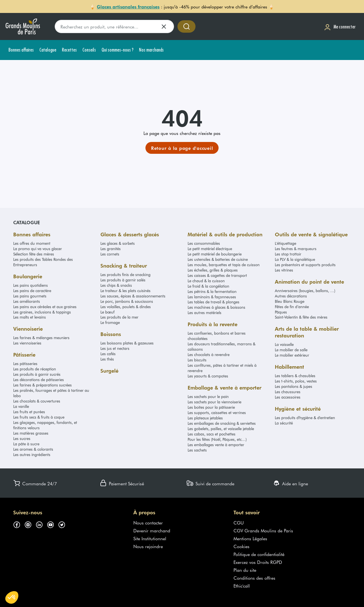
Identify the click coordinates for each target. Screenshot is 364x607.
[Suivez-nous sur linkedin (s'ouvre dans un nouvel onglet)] (41, 524)
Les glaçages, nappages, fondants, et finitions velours (45, 425)
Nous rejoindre (148, 546)
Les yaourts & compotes (208, 376)
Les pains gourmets (30, 296)
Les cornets (110, 254)
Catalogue (27, 222)
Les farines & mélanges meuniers (41, 338)
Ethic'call (242, 586)
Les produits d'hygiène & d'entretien (305, 418)
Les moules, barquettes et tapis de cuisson (224, 265)
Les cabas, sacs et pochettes (212, 434)
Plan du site (245, 570)
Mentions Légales (250, 538)
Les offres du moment (32, 243)
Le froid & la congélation (208, 286)
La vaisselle (284, 344)
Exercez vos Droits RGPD (258, 562)
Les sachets (197, 450)
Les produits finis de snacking (125, 274)
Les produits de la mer (119, 317)
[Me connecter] (340, 27)
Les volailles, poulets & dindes (126, 307)
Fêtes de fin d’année (292, 307)
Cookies (241, 546)
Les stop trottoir (288, 254)
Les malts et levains (30, 317)
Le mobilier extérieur (292, 355)
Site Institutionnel (150, 538)
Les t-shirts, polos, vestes (296, 381)
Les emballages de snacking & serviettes (222, 423)
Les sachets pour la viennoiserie (214, 402)
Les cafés (108, 354)
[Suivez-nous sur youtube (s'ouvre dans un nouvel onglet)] (53, 524)
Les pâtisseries (25, 363)
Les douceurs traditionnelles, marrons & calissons (222, 346)
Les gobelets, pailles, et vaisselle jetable (221, 429)
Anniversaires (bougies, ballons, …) (305, 291)
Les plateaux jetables (205, 418)
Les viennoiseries (27, 343)
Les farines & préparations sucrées (42, 385)
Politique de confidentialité (259, 554)
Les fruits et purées (29, 412)
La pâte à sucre (26, 444)
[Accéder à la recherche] (187, 26)
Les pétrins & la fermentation (212, 291)
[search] (114, 26)
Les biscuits (197, 360)
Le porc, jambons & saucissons (127, 301)
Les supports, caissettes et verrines (217, 413)
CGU (239, 522)
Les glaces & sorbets (118, 243)
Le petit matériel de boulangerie (215, 254)
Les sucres (22, 438)
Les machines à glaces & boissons (216, 307)
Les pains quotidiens (31, 285)
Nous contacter (148, 522)
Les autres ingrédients (32, 454)
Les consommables (204, 243)
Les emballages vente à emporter (216, 445)
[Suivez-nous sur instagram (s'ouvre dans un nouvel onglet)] (30, 524)
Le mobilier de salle (291, 350)
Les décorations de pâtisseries (39, 380)
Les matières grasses (31, 433)
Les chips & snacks (116, 285)
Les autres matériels (205, 313)
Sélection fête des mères (34, 254)
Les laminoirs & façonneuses (212, 297)
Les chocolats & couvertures (37, 401)
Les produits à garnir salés (123, 280)
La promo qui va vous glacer (38, 249)
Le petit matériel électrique (210, 249)
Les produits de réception (35, 369)
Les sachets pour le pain (208, 396)
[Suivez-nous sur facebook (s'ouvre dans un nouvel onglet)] (19, 524)
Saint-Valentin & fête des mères (301, 317)
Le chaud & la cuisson (206, 281)
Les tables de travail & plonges (214, 302)
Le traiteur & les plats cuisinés (125, 291)
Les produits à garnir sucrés (37, 374)
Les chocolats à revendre (209, 354)
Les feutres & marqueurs (296, 249)
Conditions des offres (254, 578)
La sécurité (284, 423)
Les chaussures (288, 392)
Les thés (107, 359)
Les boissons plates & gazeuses (127, 343)
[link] (182, 148)
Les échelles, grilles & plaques (213, 270)
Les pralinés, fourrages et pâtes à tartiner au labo (51, 393)
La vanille (21, 406)
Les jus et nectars (115, 348)
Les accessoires (288, 397)
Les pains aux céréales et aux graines (45, 307)
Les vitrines (284, 270)
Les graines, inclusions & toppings (42, 312)
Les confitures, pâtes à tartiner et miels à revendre (222, 368)
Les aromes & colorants (33, 449)
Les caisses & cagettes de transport (217, 275)
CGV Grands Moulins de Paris (263, 530)
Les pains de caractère (32, 291)
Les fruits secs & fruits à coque (39, 417)
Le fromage (110, 322)
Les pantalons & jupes (294, 386)
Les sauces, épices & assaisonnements (133, 296)
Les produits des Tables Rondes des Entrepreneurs (43, 262)
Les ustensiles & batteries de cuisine (218, 259)
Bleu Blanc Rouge (290, 301)
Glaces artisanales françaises (128, 6)
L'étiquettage (286, 243)
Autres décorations (291, 296)
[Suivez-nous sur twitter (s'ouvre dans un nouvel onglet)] (64, 524)
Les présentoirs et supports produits (305, 265)
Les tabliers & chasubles (295, 376)
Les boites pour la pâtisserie (211, 407)
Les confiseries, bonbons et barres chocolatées (217, 336)
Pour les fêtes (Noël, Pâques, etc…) (217, 439)
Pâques (281, 312)
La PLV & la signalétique (295, 259)
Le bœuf (107, 312)
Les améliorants (27, 301)
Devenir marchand (152, 530)
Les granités (111, 249)
